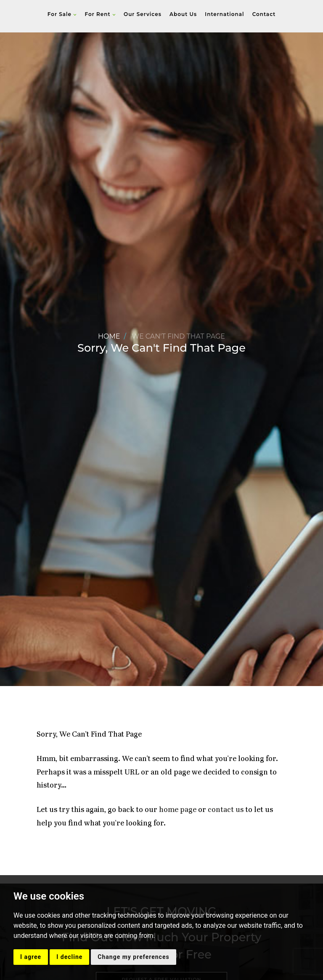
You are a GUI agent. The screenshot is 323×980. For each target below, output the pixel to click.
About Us (183, 14)
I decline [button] (69, 957)
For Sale (62, 14)
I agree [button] (31, 957)
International (224, 14)
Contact (264, 14)
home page (178, 810)
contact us (226, 810)
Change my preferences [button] (133, 957)
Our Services (143, 14)
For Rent (100, 14)
